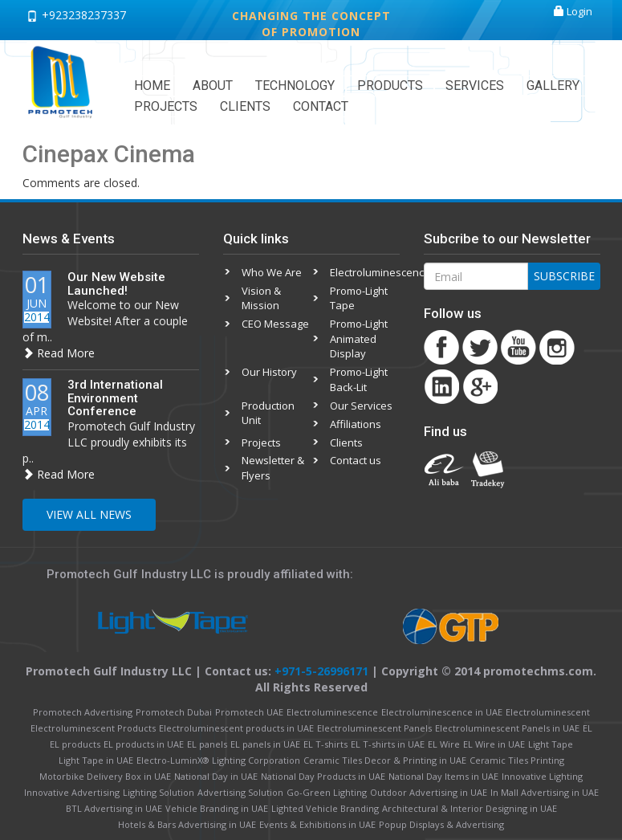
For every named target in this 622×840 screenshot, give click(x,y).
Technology (295, 86)
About (213, 86)
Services (475, 86)
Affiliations (356, 424)
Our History (269, 372)
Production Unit (268, 413)
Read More (59, 353)
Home (152, 86)
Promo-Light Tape (359, 298)
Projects (166, 106)
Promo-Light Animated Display (359, 338)
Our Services (361, 406)
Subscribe (564, 276)
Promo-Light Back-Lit (359, 379)
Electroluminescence (364, 272)
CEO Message (275, 324)
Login (573, 11)
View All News (89, 514)
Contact (321, 106)
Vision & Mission (261, 298)
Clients (245, 106)
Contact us (356, 460)
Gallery (553, 86)
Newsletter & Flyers (273, 468)
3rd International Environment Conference (115, 398)
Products (390, 86)
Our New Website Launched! (116, 284)
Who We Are (272, 272)
